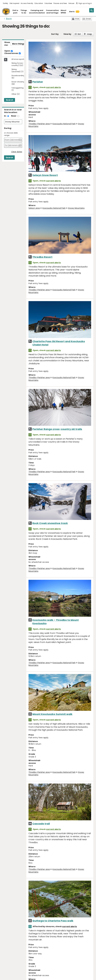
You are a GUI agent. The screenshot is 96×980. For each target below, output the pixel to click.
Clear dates (17, 152)
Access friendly (27, 3)
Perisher (38, 82)
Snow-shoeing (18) (18, 83)
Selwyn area (34, 208)
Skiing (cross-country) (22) (18, 64)
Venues (71, 3)
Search (10, 100)
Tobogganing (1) (17, 89)
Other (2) (16, 94)
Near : (14, 116)
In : (5, 116)
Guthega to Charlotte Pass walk (53, 921)
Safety (5, 3)
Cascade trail (41, 824)
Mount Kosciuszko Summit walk (52, 714)
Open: (9, 51)
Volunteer (48, 3)
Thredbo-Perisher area (39, 124)
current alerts (53, 87)
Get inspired (14, 3)
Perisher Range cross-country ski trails (57, 429)
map (89, 34)
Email (88, 19)
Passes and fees (60, 3)
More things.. (19, 44)
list (79, 34)
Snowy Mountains (76, 208)
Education (39, 3)
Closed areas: (12, 53)
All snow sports (18, 59)
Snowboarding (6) (18, 77)
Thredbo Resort (42, 257)
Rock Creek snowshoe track (50, 523)
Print (77, 19)
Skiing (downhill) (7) (17, 71)
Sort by (55, 34)
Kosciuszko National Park (64, 124)
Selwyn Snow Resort (45, 175)
